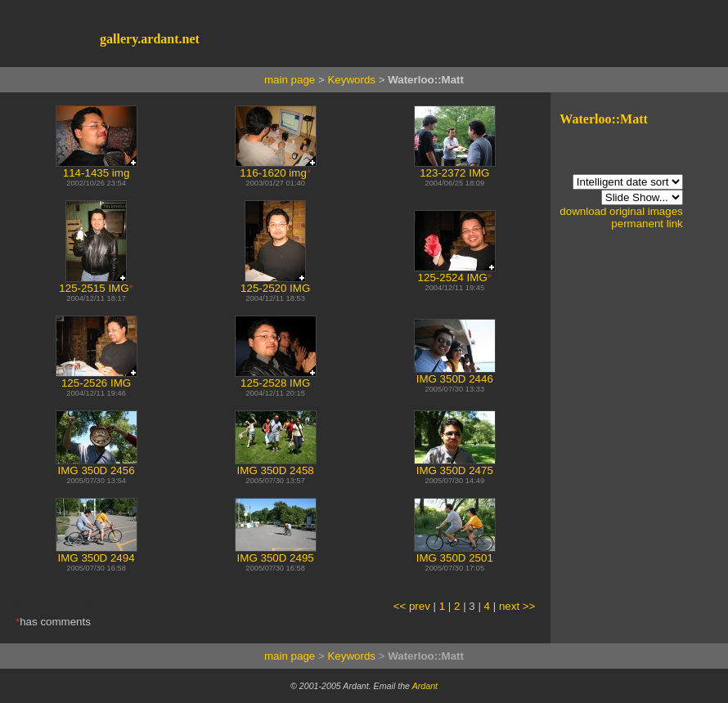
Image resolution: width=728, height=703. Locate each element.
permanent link (647, 224)
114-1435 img (97, 168)
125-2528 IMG (276, 378)
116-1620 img (276, 168)
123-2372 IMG (455, 168)
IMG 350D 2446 (455, 374)
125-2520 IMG (275, 283)
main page (290, 80)
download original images (621, 211)
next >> (517, 606)
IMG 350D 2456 (97, 466)
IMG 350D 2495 (276, 553)
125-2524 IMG (455, 273)
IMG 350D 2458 (276, 466)
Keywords (351, 80)
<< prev (412, 606)
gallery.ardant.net (150, 39)
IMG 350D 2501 (455, 553)
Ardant (425, 686)
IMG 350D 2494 (97, 553)
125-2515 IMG (94, 283)
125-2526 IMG (97, 378)
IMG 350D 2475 (455, 466)
